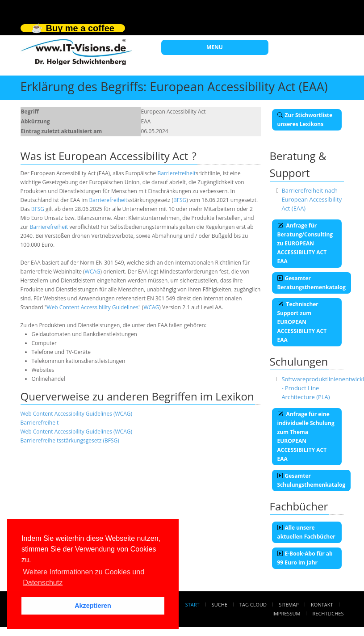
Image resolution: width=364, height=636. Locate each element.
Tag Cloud (253, 604)
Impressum (286, 613)
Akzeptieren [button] (93, 606)
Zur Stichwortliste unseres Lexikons (305, 120)
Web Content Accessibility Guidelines (93, 307)
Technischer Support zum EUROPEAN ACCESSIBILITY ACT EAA (302, 322)
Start (192, 604)
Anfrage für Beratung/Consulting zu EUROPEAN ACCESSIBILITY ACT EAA (305, 243)
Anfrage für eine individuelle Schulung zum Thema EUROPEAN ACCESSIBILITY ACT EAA (306, 436)
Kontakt (322, 604)
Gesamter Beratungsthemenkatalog (312, 283)
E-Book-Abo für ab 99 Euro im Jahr (305, 558)
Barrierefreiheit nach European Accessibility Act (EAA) (312, 199)
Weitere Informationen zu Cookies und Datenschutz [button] (84, 577)
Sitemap (289, 604)
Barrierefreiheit (176, 173)
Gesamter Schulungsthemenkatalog (312, 480)
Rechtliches (328, 613)
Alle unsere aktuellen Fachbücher (306, 532)
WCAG (93, 272)
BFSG (180, 200)
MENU (215, 47)
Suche (220, 604)
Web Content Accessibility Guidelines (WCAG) (77, 414)
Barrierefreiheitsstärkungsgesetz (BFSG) (70, 440)
